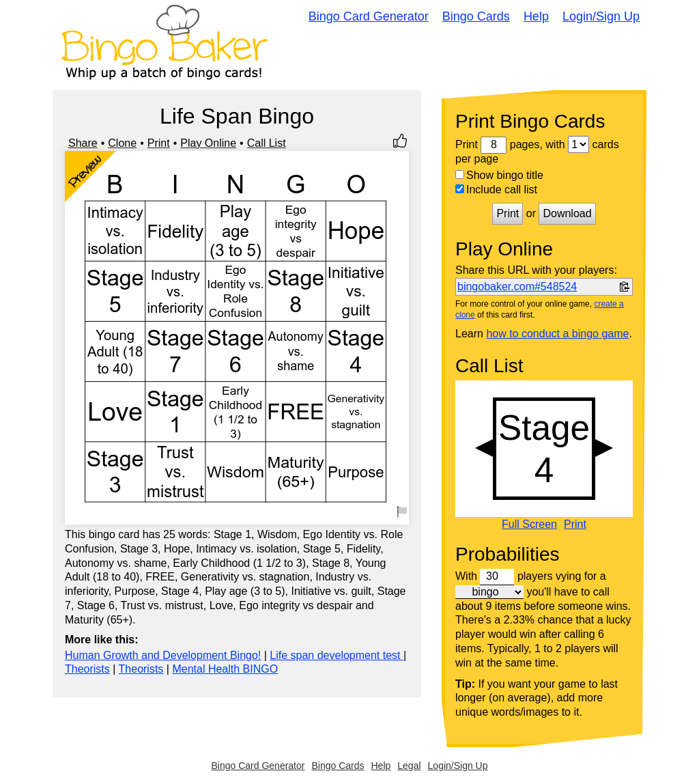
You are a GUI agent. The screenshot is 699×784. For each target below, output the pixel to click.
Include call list (496, 190)
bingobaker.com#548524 (517, 286)
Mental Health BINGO (225, 669)
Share (83, 143)
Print (159, 143)
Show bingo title (499, 175)
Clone (122, 143)
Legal (409, 766)
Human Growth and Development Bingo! (163, 655)
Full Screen (529, 524)
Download (567, 213)
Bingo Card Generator (369, 16)
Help (536, 16)
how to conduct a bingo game (557, 334)
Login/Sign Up (601, 16)
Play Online (208, 143)
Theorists (87, 669)
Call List (267, 143)
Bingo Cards (476, 16)
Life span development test (337, 655)
